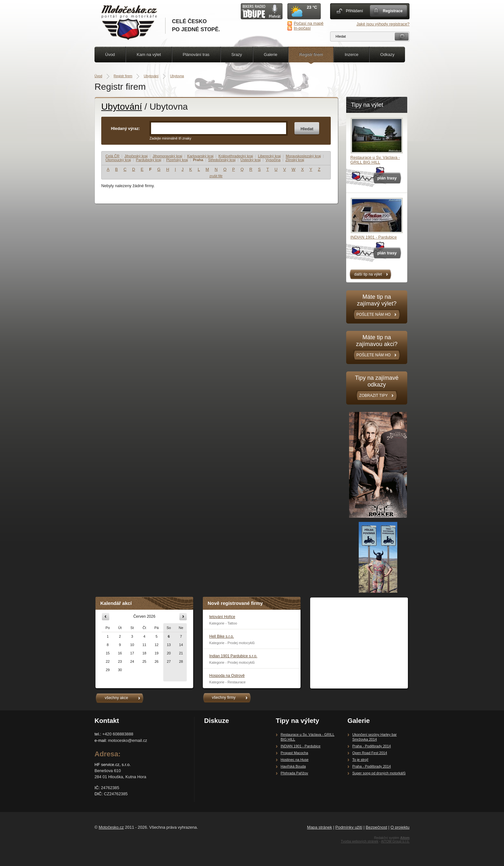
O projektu (400, 827)
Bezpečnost (377, 827)
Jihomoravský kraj (167, 156)
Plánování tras (196, 55)
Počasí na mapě (309, 23)
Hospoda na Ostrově (227, 676)
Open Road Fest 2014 (370, 753)
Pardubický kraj (149, 160)
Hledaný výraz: (125, 128)
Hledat (307, 129)
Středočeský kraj (222, 160)
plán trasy (387, 178)
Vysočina (273, 160)
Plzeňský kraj (177, 160)
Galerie (271, 55)
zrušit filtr (216, 176)
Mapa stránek (319, 827)
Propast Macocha (294, 753)
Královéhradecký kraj (236, 156)
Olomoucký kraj (118, 160)
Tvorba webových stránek (360, 841)
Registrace (393, 11)
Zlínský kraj (295, 160)
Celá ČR (113, 156)
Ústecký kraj (251, 160)
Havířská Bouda (293, 766)
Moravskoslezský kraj (303, 156)
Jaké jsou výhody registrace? (383, 24)
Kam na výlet (149, 55)
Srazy (237, 55)
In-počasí (302, 28)
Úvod (110, 55)
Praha (198, 160)
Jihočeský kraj (136, 156)
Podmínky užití (349, 827)
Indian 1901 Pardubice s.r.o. (233, 656)
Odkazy (387, 55)
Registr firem (311, 55)
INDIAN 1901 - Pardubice (373, 237)
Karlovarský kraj (200, 156)
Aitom (405, 838)
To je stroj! (360, 760)
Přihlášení (354, 11)
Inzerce (351, 55)
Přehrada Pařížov (294, 773)
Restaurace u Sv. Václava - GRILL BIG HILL (375, 160)
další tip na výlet (368, 274)
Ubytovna (177, 76)
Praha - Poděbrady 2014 (372, 746)
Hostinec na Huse (295, 760)
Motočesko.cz (111, 827)
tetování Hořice (222, 617)
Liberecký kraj (269, 156)
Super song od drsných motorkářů (379, 773)
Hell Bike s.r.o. (222, 636)
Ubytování (151, 76)
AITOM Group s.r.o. (395, 841)
